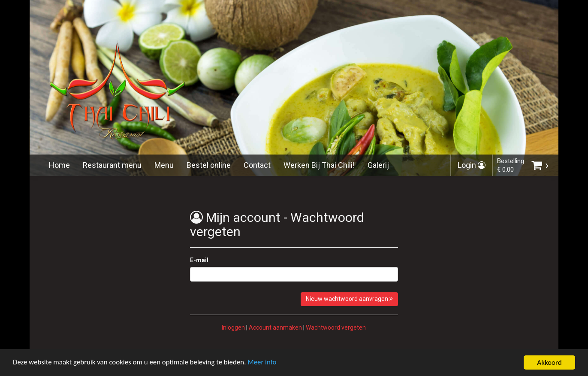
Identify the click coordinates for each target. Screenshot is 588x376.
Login (472, 165)
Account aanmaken (275, 327)
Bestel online (209, 165)
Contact (257, 165)
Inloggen (233, 327)
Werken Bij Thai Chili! (319, 165)
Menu (164, 165)
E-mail (199, 260)
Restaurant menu (112, 165)
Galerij (378, 165)
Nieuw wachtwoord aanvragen (349, 299)
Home (59, 165)
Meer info (264, 367)
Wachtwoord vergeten (336, 327)
